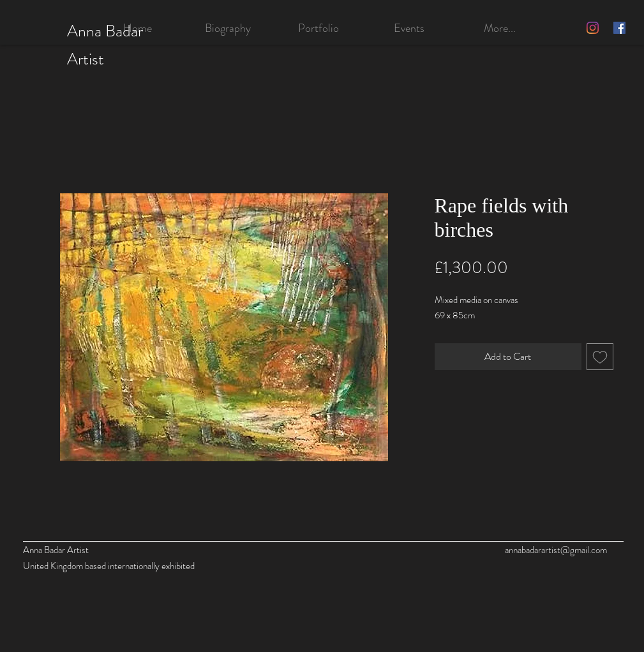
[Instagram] (593, 28)
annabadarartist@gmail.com (556, 550)
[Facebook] (619, 28)
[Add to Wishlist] (600, 357)
